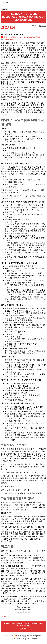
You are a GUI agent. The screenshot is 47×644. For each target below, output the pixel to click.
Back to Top (6, 616)
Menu (6, 2)
